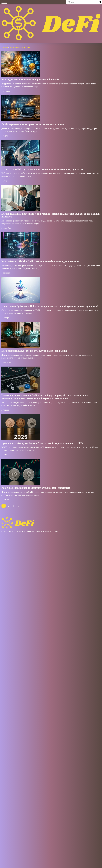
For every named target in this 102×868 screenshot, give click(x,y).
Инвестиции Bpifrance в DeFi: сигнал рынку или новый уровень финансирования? (50, 306)
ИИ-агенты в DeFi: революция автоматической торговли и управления (43, 169)
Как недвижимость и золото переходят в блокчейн (30, 80)
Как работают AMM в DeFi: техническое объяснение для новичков (40, 261)
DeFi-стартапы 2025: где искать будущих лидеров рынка (34, 351)
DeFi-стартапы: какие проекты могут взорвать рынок (33, 124)
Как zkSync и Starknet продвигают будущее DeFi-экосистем (36, 488)
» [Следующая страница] (18, 506)
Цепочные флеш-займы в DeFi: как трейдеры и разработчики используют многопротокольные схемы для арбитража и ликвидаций (44, 397)
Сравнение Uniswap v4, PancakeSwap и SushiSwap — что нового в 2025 (42, 443)
